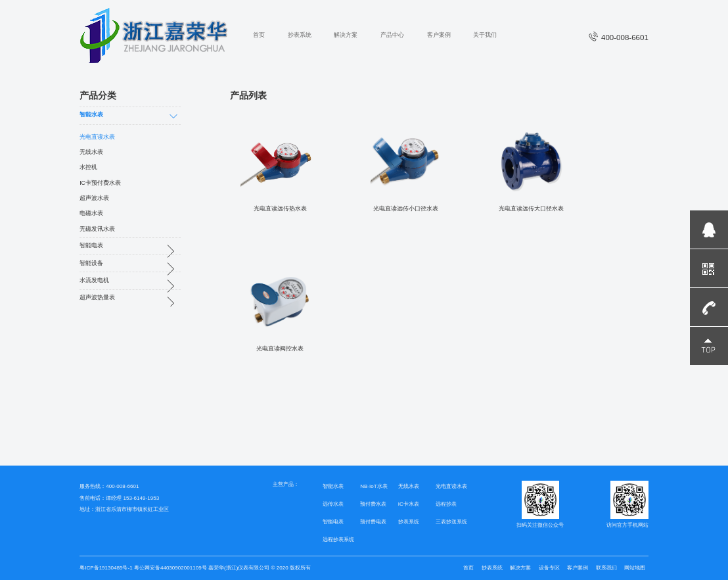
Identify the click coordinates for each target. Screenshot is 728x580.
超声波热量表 (97, 297)
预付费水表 (373, 504)
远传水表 (333, 504)
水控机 (88, 167)
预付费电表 (373, 522)
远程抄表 (446, 504)
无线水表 (91, 152)
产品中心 (392, 35)
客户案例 (439, 35)
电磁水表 (91, 213)
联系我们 (606, 568)
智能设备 (91, 263)
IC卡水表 (409, 504)
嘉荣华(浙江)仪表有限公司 (239, 568)
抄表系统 (300, 35)
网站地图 (635, 568)
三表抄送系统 (451, 522)
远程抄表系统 (338, 540)
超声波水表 (94, 198)
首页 (259, 35)
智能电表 (91, 245)
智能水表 (91, 114)
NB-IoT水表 (374, 486)
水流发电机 (94, 280)
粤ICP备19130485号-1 (106, 568)
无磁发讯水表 (97, 229)
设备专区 (549, 568)
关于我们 (485, 35)
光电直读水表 (97, 137)
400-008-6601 (619, 37)
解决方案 (346, 35)
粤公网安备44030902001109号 (170, 568)
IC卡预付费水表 (100, 183)
